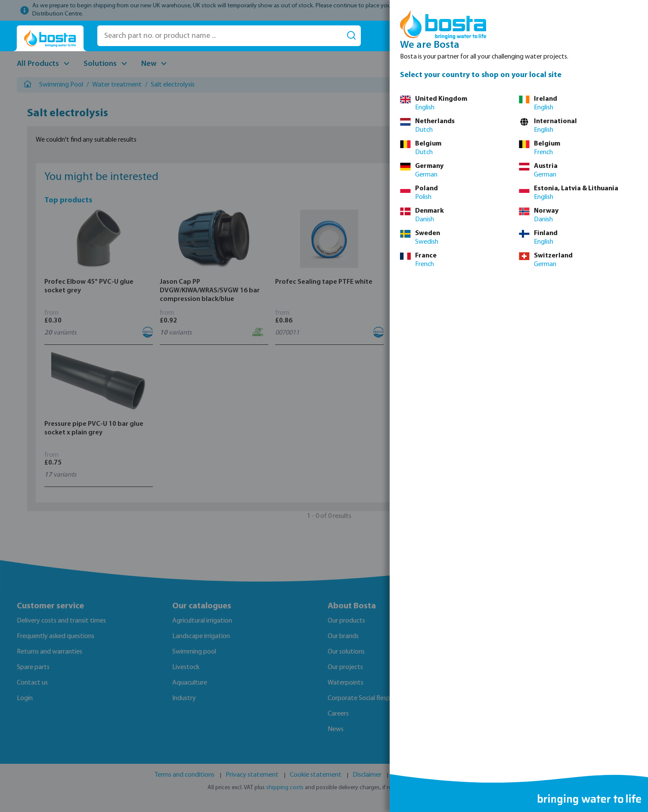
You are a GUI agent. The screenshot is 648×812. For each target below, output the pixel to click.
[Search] (351, 36)
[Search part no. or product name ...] (220, 36)
